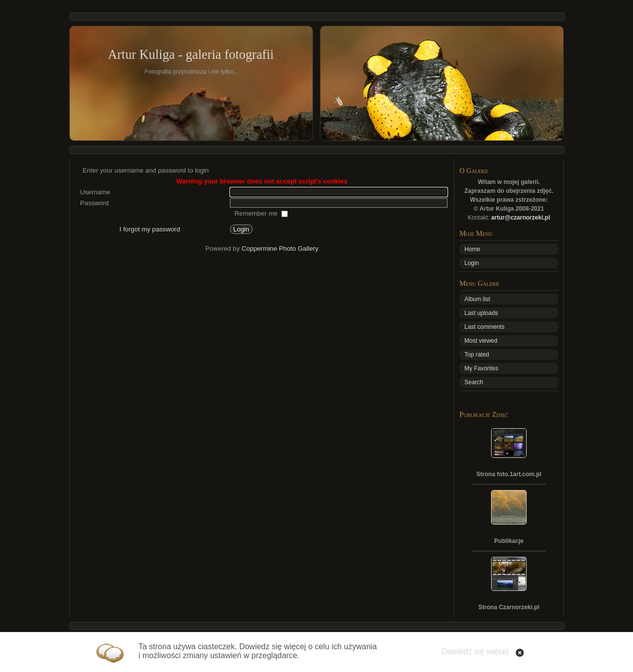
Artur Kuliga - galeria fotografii (191, 54)
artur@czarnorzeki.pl (520, 218)
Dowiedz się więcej (475, 651)
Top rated (477, 355)
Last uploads (481, 313)
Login (472, 263)
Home (472, 249)
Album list (477, 299)
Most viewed (481, 341)
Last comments (484, 327)
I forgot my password (150, 229)
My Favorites (481, 368)
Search (474, 382)
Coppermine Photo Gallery (280, 248)
